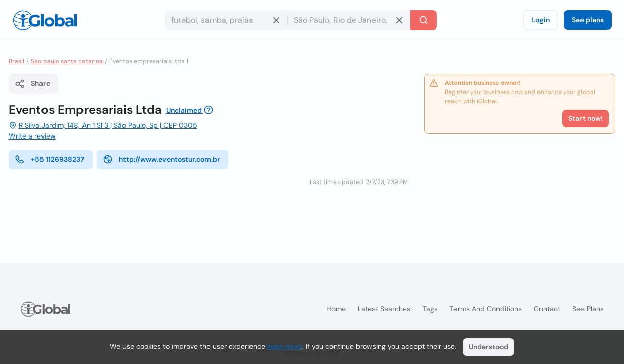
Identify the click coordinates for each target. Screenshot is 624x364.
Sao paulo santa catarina (67, 61)
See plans (588, 20)
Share (32, 84)
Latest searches (384, 309)
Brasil (16, 61)
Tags (430, 309)
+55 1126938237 (50, 159)
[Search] (424, 20)
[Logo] (45, 20)
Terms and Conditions (486, 309)
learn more (285, 346)
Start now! (586, 118)
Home (336, 309)
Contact (547, 309)
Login (540, 20)
